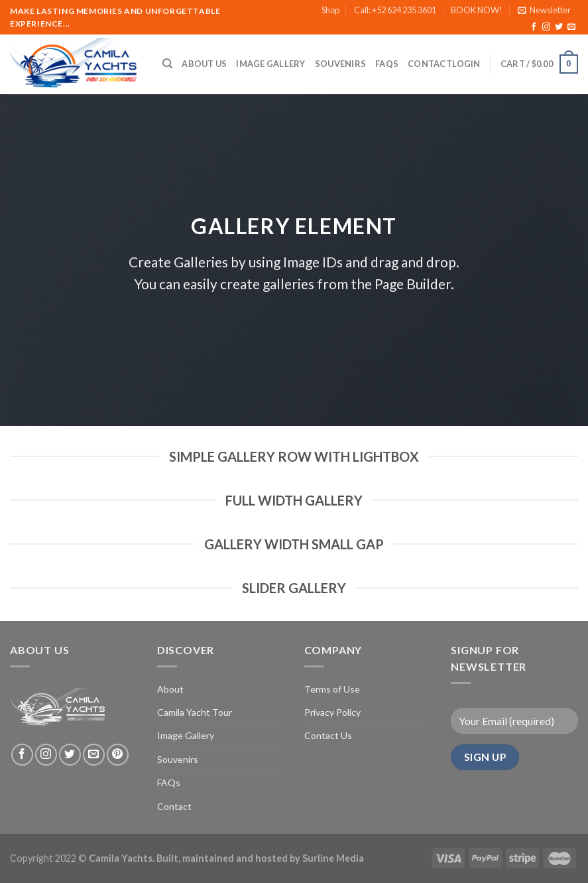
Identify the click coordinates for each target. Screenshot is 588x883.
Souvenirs (340, 64)
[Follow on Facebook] (534, 27)
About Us (204, 64)
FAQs (387, 64)
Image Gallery (270, 64)
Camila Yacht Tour (195, 712)
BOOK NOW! (477, 10)
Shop (330, 10)
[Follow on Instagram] (546, 27)
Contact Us (328, 735)
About (170, 689)
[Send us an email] (571, 27)
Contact (430, 64)
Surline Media (333, 858)
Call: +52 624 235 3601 (395, 10)
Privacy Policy (332, 712)
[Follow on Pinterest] (118, 755)
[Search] (167, 64)
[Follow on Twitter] (559, 27)
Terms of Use (332, 689)
